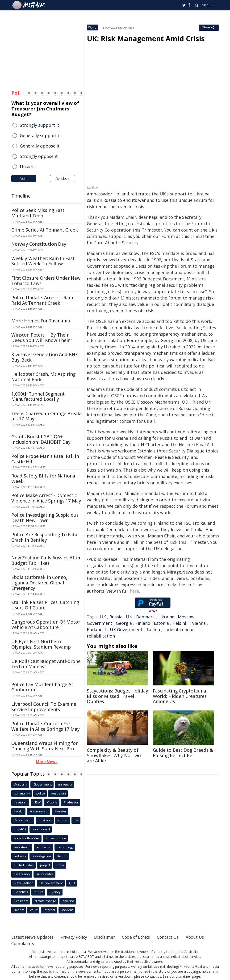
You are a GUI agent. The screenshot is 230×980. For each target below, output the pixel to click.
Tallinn (153, 629)
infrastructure (56, 838)
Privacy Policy (76, 937)
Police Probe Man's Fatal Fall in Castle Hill (45, 459)
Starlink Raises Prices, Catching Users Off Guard (45, 605)
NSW (37, 802)
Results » (63, 179)
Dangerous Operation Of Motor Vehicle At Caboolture (46, 625)
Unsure (27, 167)
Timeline (21, 196)
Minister (61, 811)
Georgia (124, 623)
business (45, 820)
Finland (143, 623)
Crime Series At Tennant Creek (45, 230)
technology (65, 847)
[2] (185, 966)
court (34, 910)
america (68, 901)
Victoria (52, 802)
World (92, 27)
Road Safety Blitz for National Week (44, 479)
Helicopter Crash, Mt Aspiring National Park (43, 377)
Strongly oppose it (39, 156)
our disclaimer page (185, 976)
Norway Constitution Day (39, 244)
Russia (116, 617)
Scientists (21, 892)
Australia (21, 784)
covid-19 (20, 829)
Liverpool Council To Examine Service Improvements (44, 707)
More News (47, 762)
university (65, 784)
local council (41, 829)
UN (129, 617)
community (22, 793)
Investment (22, 847)
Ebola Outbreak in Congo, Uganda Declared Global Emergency (39, 583)
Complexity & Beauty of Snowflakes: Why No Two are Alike (114, 756)
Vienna (199, 623)
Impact (19, 910)
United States (24, 865)
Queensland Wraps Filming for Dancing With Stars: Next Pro (44, 746)
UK (103, 617)
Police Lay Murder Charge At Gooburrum (42, 687)
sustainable (45, 874)
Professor (71, 802)
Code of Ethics (140, 937)
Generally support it (40, 135)
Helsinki (180, 623)
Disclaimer (107, 937)
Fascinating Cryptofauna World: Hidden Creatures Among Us (180, 696)
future (39, 892)
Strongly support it (40, 125)
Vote (24, 179)
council (63, 820)
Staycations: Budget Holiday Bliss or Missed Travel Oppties (117, 696)
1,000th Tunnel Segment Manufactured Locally (38, 397)
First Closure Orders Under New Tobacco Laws (46, 281)
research (21, 802)
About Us (201, 937)
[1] (181, 966)
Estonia (161, 623)
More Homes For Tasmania (41, 321)
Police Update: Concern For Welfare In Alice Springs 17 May (46, 726)
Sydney (55, 892)
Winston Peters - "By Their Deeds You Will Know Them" (42, 338)
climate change (45, 901)
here (134, 591)
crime (60, 865)
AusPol (62, 856)
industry (20, 856)
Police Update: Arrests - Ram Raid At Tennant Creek (42, 300)
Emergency (22, 874)
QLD (72, 883)
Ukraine (166, 617)
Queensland (23, 820)
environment (39, 811)
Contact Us (173, 937)
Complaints (23, 943)
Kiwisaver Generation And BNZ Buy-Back (45, 357)
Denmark (145, 617)
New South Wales (27, 838)
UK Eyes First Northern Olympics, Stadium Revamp (41, 644)
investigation (42, 856)
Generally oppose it (40, 146)
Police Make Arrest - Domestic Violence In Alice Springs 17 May (46, 498)
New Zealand (24, 883)
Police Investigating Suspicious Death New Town (45, 518)
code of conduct (180, 629)
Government (100, 623)
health (19, 811)
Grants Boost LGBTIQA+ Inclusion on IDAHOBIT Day (41, 439)
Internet (50, 910)
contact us (154, 976)
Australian (59, 793)
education (44, 847)
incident (67, 910)
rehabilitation (101, 636)
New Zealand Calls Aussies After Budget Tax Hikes (46, 560)
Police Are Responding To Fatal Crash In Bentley (45, 537)
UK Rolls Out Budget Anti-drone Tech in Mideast (46, 664)
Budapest (97, 629)
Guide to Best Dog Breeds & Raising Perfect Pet (183, 753)
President (21, 901)
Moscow (186, 617)
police (41, 793)
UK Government (126, 629)
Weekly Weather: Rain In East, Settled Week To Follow (44, 261)
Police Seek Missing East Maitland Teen (38, 213)
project (45, 865)
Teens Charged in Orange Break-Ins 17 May (47, 416)
